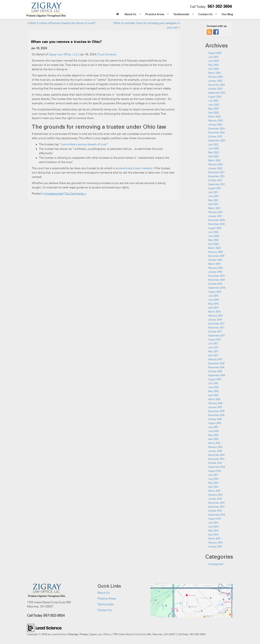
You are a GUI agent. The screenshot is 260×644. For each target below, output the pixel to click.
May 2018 (213, 304)
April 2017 (213, 355)
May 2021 (213, 200)
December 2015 (216, 411)
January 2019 (215, 272)
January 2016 (215, 407)
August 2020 (215, 228)
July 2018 (213, 296)
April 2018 (213, 308)
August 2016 (215, 379)
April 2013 (213, 535)
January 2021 (215, 216)
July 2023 (213, 101)
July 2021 (213, 192)
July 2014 (213, 475)
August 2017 (215, 339)
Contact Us (105, 610)
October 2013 (215, 511)
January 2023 (215, 124)
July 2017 (213, 343)
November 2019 (216, 256)
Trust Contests (107, 54)
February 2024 (215, 77)
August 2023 (215, 97)
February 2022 (215, 164)
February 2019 (215, 268)
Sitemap (73, 634)
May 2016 (213, 391)
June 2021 (214, 196)
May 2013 (213, 531)
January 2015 (215, 451)
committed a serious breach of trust (84, 144)
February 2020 (215, 252)
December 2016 (216, 363)
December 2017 (216, 324)
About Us (104, 593)
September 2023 (217, 93)
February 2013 (215, 542)
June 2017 (213, 347)
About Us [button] (130, 14)
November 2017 (216, 328)
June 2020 (214, 236)
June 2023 (214, 105)
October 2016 (215, 371)
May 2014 (213, 483)
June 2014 (213, 479)
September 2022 (217, 140)
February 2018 (215, 316)
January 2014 (215, 499)
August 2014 (215, 471)
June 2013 (213, 527)
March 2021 (214, 208)
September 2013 (217, 515)
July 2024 (213, 57)
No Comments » (76, 193)
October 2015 (215, 419)
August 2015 (215, 423)
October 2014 (215, 463)
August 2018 (215, 292)
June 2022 (214, 148)
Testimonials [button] (181, 14)
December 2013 (216, 503)
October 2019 (215, 260)
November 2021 (216, 176)
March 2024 (214, 73)
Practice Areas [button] (155, 14)
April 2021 (213, 204)
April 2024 (213, 69)
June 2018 (214, 300)
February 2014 (215, 495)
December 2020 (216, 220)
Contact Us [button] (205, 14)
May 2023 (213, 109)
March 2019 (214, 264)
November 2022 (216, 132)
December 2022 (216, 128)
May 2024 (213, 65)
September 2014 (217, 467)
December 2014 (216, 455)
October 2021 (215, 180)
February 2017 (215, 359)
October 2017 (215, 331)
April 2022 (213, 156)
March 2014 (214, 491)
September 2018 (217, 288)
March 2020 (214, 248)
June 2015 (213, 431)
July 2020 (213, 232)
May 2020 (213, 240)
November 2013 (216, 507)
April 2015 (213, 439)
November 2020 (216, 224)
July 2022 (213, 144)
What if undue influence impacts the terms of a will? (62, 23)
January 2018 (215, 320)
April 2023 (213, 113)
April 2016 (213, 395)
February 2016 (215, 403)
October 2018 (215, 284)
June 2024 (214, 61)
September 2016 (217, 375)
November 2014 (216, 459)
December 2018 (216, 276)
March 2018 (214, 312)
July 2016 (213, 383)
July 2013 (213, 523)
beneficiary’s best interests (135, 168)
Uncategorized (54, 193)
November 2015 (216, 415)
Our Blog (227, 14)
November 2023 (216, 85)
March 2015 (214, 443)
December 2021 (216, 172)
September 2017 (217, 335)
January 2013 (215, 546)
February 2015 (215, 447)
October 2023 (215, 89)
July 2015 (213, 427)
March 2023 (214, 117)
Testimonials (106, 604)
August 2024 (215, 53)
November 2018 (216, 280)
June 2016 (213, 387)
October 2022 (215, 136)
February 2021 (215, 212)
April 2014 (213, 487)
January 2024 (215, 81)
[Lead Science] (44, 628)
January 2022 (215, 168)
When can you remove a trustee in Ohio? (66, 41)
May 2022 (213, 152)
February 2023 (215, 121)
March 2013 (214, 539)
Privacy (84, 634)
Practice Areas (107, 598)
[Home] (118, 14)
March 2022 (214, 160)
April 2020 (213, 244)
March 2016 (214, 399)
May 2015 (213, 435)
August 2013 (215, 519)
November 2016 (216, 367)
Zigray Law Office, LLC (63, 54)
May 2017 (213, 351)
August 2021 (215, 188)
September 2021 (217, 184)
